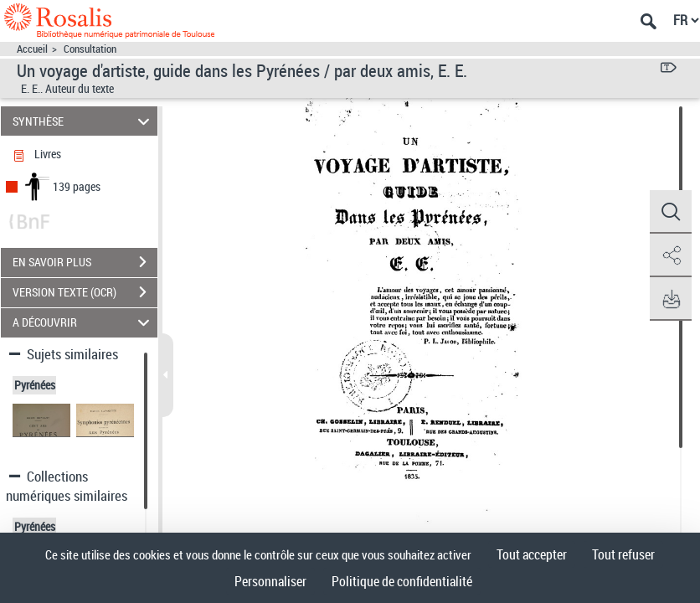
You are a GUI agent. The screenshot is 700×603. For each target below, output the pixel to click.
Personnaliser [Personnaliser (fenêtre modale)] (270, 581)
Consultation (90, 49)
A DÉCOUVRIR (84, 323)
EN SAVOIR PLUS (85, 262)
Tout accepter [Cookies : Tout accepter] (532, 554)
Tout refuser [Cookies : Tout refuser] (623, 554)
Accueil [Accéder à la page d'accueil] (32, 49)
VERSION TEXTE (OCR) (85, 292)
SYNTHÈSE (84, 121)
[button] (671, 212)
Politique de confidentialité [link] (402, 581)
